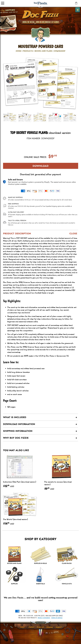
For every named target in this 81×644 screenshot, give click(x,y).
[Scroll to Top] (47, 633)
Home (18, 51)
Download (41, 166)
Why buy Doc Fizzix (16, 438)
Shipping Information (18, 431)
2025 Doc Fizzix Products (29, 618)
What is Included (15, 417)
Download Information (19, 424)
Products (28, 51)
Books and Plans (44, 51)
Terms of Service (57, 618)
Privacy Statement (44, 618)
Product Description (17, 233)
